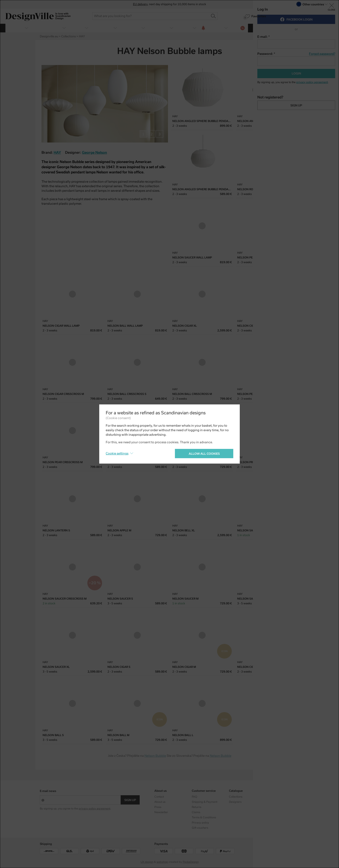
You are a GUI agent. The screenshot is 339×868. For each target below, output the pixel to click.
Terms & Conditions (204, 817)
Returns (197, 807)
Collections (236, 797)
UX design (147, 862)
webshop (162, 862)
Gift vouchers (200, 828)
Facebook (281, 52)
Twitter (289, 52)
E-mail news (48, 791)
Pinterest (297, 52)
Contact (159, 797)
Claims (196, 812)
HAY (57, 153)
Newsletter (161, 812)
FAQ (194, 797)
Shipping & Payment (205, 802)
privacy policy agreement (94, 809)
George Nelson (94, 153)
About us (160, 802)
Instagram (273, 797)
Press (158, 807)
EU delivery (140, 4)
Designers (235, 802)
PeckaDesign (191, 862)
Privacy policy (200, 823)
